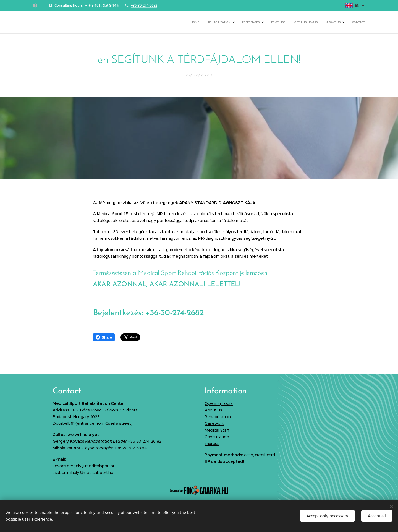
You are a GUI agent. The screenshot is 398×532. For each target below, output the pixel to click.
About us (213, 410)
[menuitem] (305, 22)
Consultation (217, 437)
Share (104, 337)
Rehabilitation (218, 417)
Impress (212, 443)
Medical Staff (217, 430)
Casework (214, 423)
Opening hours (219, 403)
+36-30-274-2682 (144, 5)
